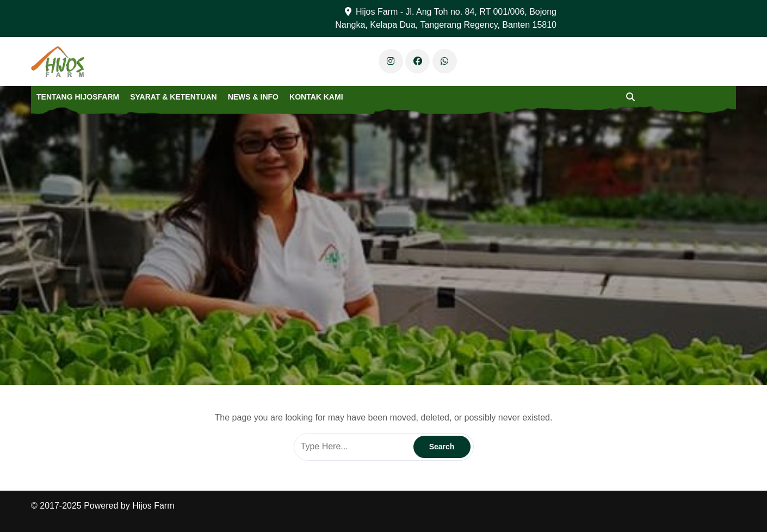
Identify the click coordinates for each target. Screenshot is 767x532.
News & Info (253, 97)
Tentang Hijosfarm (78, 97)
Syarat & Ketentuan (173, 97)
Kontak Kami (316, 97)
